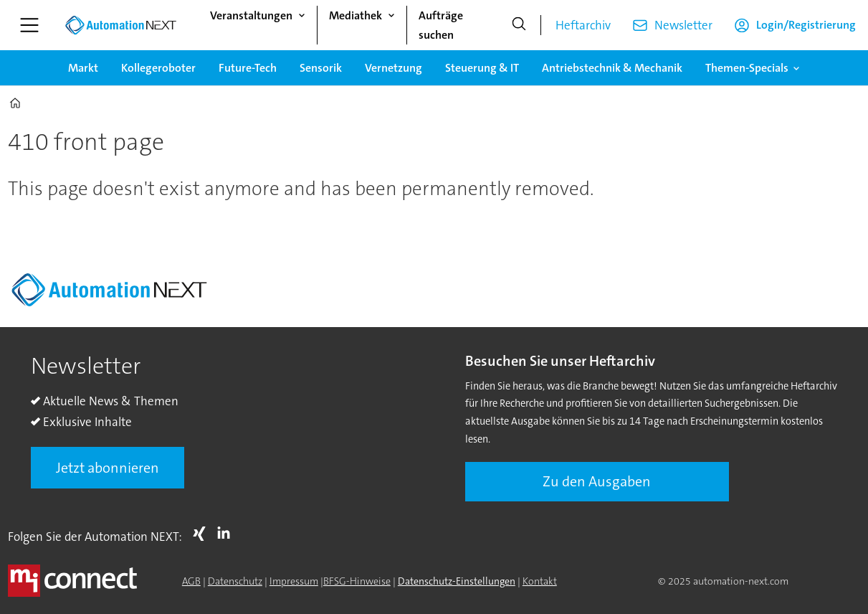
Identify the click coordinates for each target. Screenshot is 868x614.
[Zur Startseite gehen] (120, 25)
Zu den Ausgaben (597, 481)
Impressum (294, 581)
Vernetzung (394, 68)
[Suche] (519, 25)
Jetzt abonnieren (108, 468)
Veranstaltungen (251, 15)
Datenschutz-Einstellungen (457, 581)
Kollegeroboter (158, 68)
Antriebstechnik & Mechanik (612, 68)
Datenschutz (235, 581)
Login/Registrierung (806, 25)
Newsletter (683, 25)
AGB (191, 581)
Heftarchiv (583, 25)
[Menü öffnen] (29, 25)
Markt (83, 68)
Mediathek (356, 15)
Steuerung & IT (482, 68)
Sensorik (321, 68)
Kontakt (540, 581)
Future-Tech (248, 68)
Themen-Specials (747, 68)
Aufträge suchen (441, 25)
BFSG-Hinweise (357, 581)
